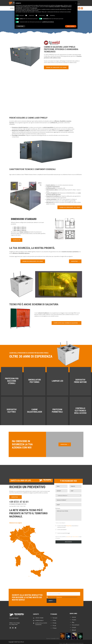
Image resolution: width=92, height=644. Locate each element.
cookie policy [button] (35, 8)
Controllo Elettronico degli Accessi (80, 411)
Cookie (64, 643)
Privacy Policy (69, 526)
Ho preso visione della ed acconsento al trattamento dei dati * (63, 597)
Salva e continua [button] (71, 26)
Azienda (12, 8)
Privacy (61, 643)
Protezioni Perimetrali (57, 411)
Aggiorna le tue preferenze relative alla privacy (74, 643)
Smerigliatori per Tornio (34, 381)
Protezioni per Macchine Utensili (12, 381)
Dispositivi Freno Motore (80, 381)
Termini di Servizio (75, 537)
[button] (76, 3)
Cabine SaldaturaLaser (35, 411)
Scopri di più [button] (20, 26)
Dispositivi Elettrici (12, 411)
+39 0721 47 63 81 (19, 502)
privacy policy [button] (60, 5)
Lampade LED (57, 381)
